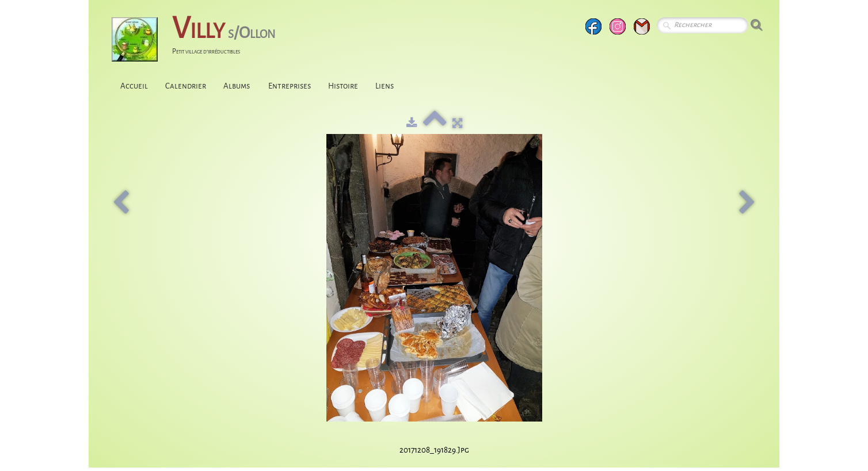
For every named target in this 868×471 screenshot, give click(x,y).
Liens (384, 86)
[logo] (198, 40)
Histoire (343, 86)
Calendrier (186, 86)
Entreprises (290, 86)
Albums (237, 86)
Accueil (134, 86)
